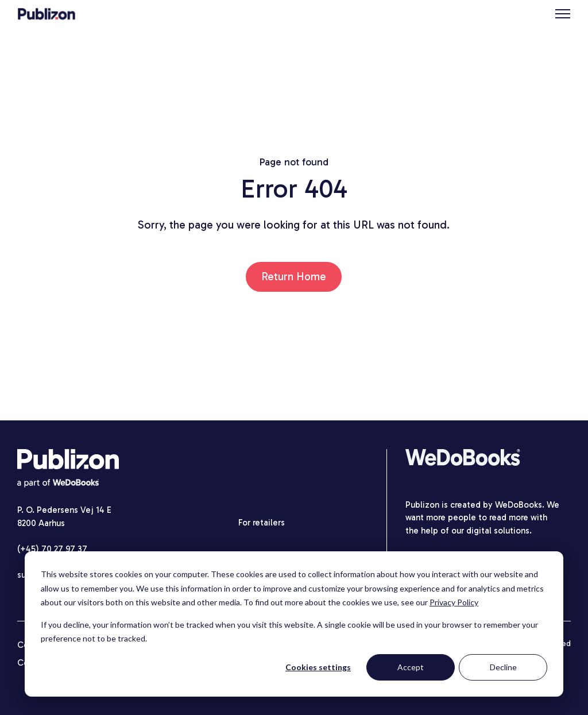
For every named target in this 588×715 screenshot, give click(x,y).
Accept (411, 667)
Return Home (294, 277)
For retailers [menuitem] (262, 523)
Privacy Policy (454, 602)
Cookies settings (318, 667)
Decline (503, 667)
